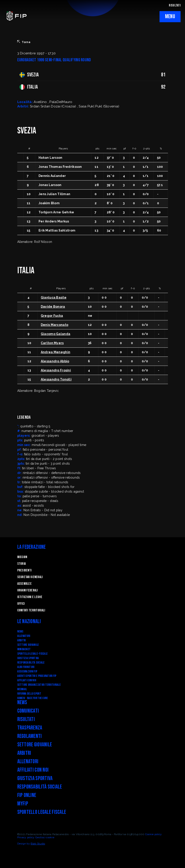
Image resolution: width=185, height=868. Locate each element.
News (20, 631)
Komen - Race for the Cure (33, 698)
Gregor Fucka (52, 316)
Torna (24, 42)
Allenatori (24, 636)
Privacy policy (26, 837)
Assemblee (25, 584)
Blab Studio (38, 844)
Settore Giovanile (28, 645)
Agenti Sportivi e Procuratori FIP (37, 676)
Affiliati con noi (27, 680)
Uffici (21, 604)
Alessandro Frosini (56, 370)
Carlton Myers (52, 343)
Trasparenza (30, 728)
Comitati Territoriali (31, 610)
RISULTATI (175, 5)
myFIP (23, 804)
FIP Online (27, 795)
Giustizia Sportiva (28, 658)
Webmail (22, 689)
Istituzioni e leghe (30, 597)
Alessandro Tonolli (56, 379)
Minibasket (24, 649)
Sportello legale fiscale (42, 812)
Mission (22, 557)
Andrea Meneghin (55, 352)
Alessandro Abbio (55, 361)
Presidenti (24, 570)
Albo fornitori (26, 667)
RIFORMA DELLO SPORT (29, 694)
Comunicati (28, 711)
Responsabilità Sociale (31, 663)
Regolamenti (30, 736)
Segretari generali (30, 577)
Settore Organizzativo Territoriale (39, 685)
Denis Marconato (55, 325)
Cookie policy (154, 834)
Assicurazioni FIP (27, 671)
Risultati (26, 719)
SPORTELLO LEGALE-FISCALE (33, 654)
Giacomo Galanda (55, 334)
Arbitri (22, 640)
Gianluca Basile (54, 297)
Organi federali (28, 590)
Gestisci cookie (45, 837)
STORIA (22, 564)
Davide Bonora (53, 307)
